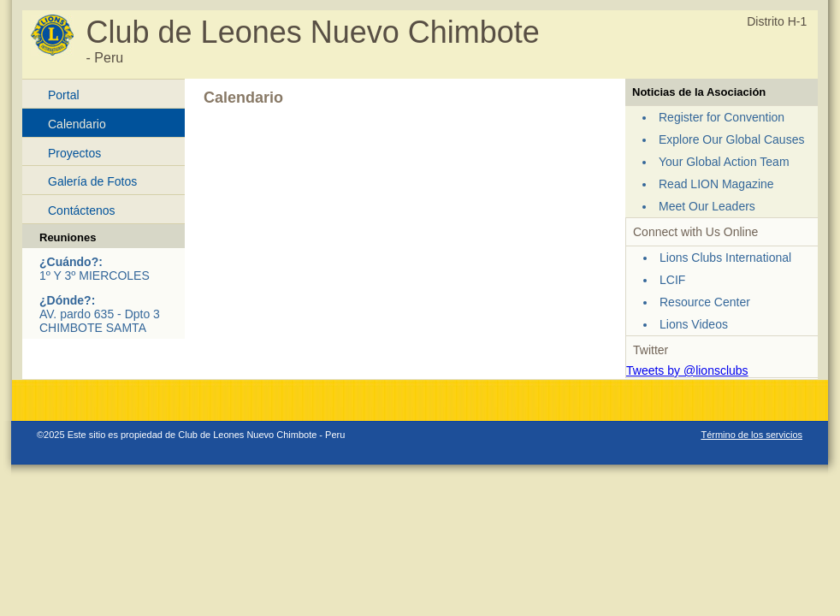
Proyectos (74, 153)
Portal (64, 95)
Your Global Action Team (724, 162)
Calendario (77, 124)
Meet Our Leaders (707, 206)
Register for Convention (722, 117)
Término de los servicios (751, 435)
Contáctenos (82, 210)
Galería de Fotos (92, 181)
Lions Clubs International (725, 258)
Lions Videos (694, 324)
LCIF (672, 280)
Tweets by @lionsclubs (687, 370)
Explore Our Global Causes (731, 139)
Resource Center (705, 302)
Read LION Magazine (716, 184)
